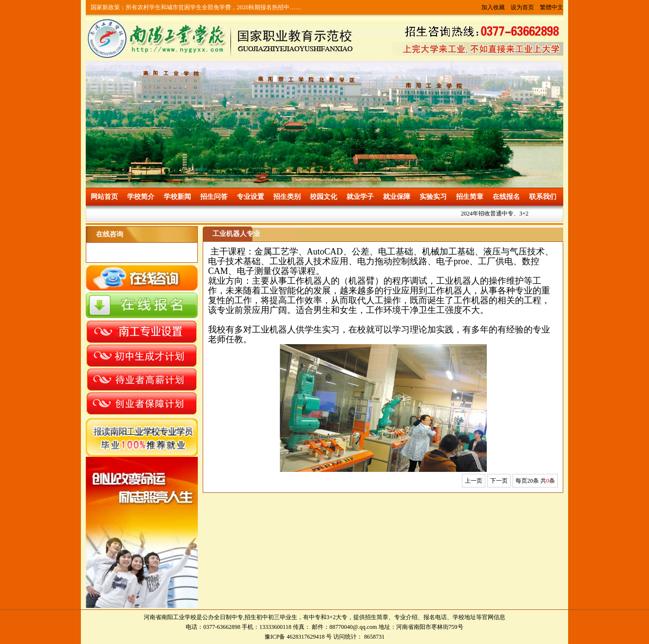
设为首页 (522, 7)
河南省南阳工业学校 (170, 617)
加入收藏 (493, 7)
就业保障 (397, 197)
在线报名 (506, 197)
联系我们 (543, 197)
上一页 (474, 481)
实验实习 (433, 197)
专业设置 (250, 197)
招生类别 (287, 197)
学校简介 (141, 197)
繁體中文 (552, 7)
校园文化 (324, 197)
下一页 (499, 481)
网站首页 (104, 197)
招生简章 (470, 197)
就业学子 (360, 197)
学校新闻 (177, 197)
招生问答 (214, 197)
